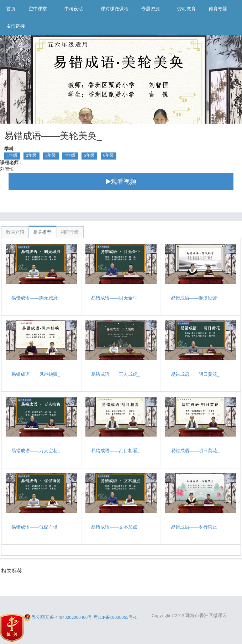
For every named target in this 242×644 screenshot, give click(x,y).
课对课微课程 (115, 9)
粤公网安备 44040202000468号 (58, 617)
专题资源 (153, 9)
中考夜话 (76, 9)
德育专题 (220, 9)
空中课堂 (40, 9)
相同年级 (70, 232)
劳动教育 (186, 9)
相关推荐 (42, 232)
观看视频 (121, 183)
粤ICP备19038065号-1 (115, 617)
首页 (11, 9)
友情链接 (18, 26)
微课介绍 (15, 232)
